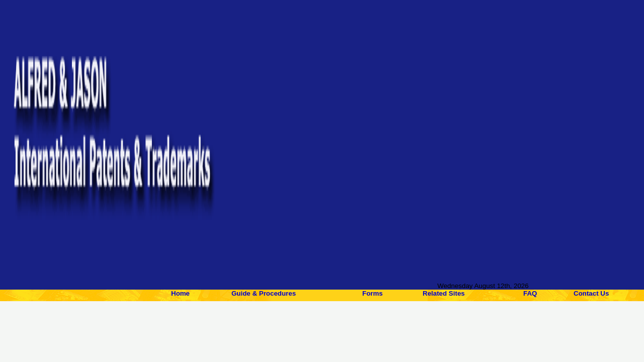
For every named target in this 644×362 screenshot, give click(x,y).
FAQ (530, 293)
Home (180, 293)
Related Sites (444, 293)
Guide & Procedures (264, 293)
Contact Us (591, 293)
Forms (373, 293)
